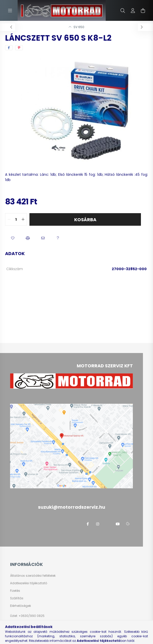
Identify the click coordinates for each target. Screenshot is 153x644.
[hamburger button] (10, 11)
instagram (98, 524)
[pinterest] (19, 48)
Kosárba (85, 220)
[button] (13, 238)
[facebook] (9, 48)
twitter (108, 524)
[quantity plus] (23, 219)
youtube (118, 524)
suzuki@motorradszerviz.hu (39, 631)
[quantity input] (16, 219)
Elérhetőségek (21, 606)
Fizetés (15, 591)
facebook (88, 524)
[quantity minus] (9, 219)
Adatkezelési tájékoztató (29, 583)
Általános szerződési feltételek (33, 576)
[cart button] (143, 11)
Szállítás (17, 598)
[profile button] (133, 11)
